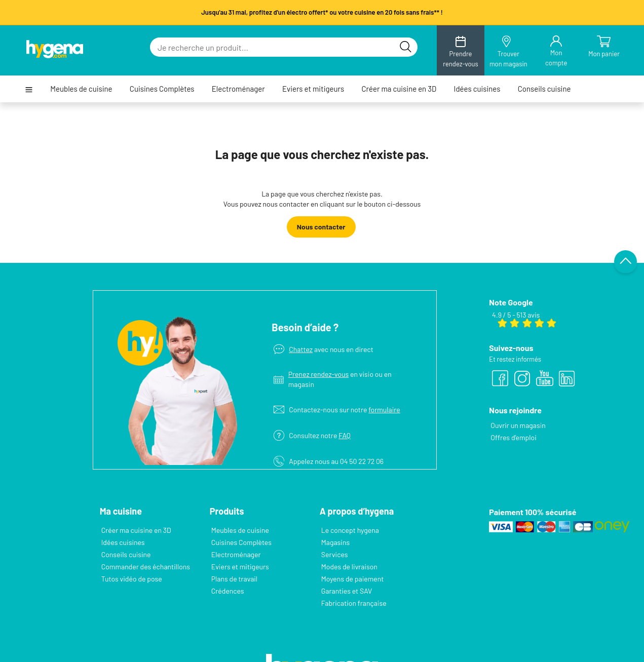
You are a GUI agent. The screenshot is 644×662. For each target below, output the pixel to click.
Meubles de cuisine (81, 89)
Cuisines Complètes (162, 89)
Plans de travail (234, 579)
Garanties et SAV (347, 591)
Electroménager (238, 89)
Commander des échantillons (146, 567)
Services (335, 554)
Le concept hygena (350, 530)
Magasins (335, 542)
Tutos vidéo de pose (132, 579)
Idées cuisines (477, 89)
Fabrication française (354, 603)
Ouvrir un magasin (518, 425)
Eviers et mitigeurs (313, 89)
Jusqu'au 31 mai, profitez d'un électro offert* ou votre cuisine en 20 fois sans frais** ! (322, 12)
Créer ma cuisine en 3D (399, 89)
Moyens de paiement (352, 579)
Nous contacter (321, 227)
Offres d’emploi (513, 437)
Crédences (228, 591)
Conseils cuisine (544, 89)
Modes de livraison (349, 567)
